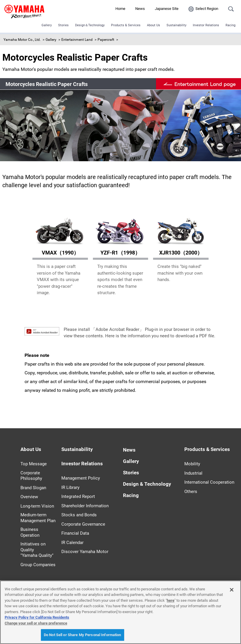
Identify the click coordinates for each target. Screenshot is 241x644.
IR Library (70, 487)
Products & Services (126, 25)
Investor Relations (206, 25)
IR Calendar (72, 543)
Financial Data (75, 533)
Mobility (192, 464)
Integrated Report (78, 496)
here (171, 600)
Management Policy (81, 478)
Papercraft (106, 40)
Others (191, 492)
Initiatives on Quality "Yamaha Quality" (37, 550)
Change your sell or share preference (36, 623)
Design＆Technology (90, 25)
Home (120, 9)
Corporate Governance (83, 524)
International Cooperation (209, 482)
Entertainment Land (77, 40)
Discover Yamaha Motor (85, 552)
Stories (63, 25)
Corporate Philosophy (31, 476)
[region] (120, 612)
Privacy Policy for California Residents (37, 617)
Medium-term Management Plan (38, 518)
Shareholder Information (85, 506)
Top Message (34, 464)
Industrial (193, 473)
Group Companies (38, 565)
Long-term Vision (37, 506)
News (140, 9)
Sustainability (176, 25)
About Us (154, 25)
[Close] (232, 590)
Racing (230, 25)
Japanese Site (167, 9)
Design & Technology (147, 484)
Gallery (47, 25)
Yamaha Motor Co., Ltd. (22, 40)
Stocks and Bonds (79, 515)
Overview (29, 497)
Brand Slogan (33, 488)
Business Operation (30, 532)
